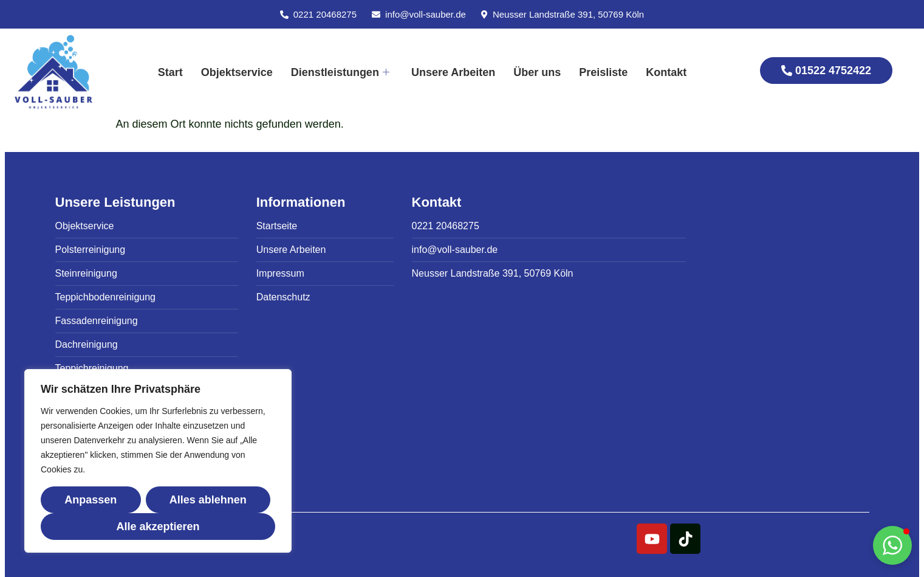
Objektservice (237, 72)
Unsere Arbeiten (453, 72)
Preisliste (603, 72)
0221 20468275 (325, 14)
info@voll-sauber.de (426, 14)
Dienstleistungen (340, 72)
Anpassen (91, 500)
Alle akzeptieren (158, 527)
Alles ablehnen (208, 500)
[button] (892, 545)
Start (170, 72)
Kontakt (666, 72)
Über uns (537, 72)
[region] (158, 461)
